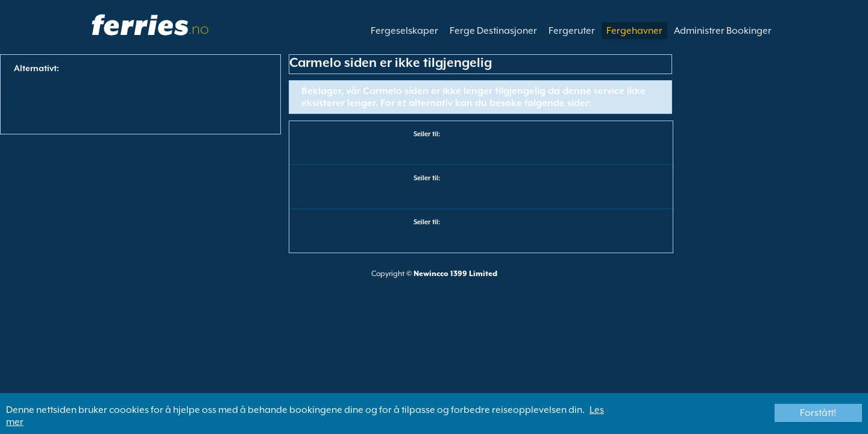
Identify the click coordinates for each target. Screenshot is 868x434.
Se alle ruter (38, 82)
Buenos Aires (440, 149)
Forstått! (818, 413)
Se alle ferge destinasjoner (66, 120)
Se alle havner (42, 107)
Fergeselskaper (404, 31)
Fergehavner (634, 31)
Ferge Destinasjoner (493, 31)
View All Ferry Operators (62, 95)
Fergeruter (572, 31)
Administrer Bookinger (723, 31)
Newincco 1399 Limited (455, 274)
